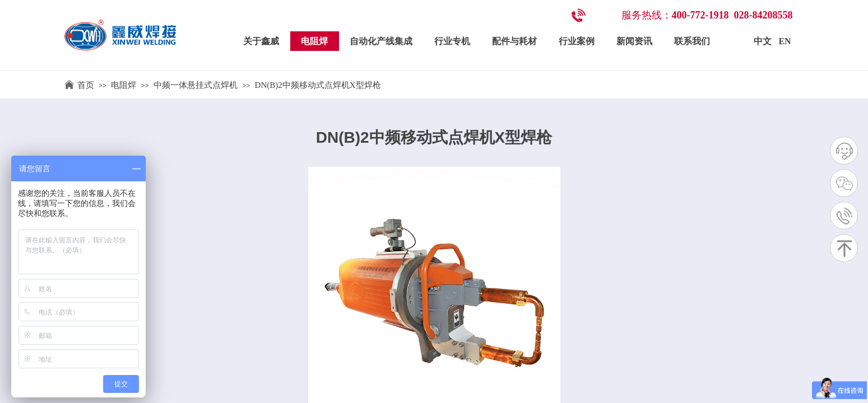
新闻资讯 (634, 41)
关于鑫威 (261, 41)
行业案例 (577, 41)
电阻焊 (314, 41)
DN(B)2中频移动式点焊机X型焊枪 (318, 85)
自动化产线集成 (381, 41)
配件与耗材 (514, 41)
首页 (86, 85)
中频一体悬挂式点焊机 (196, 85)
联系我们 (692, 41)
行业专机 (452, 41)
